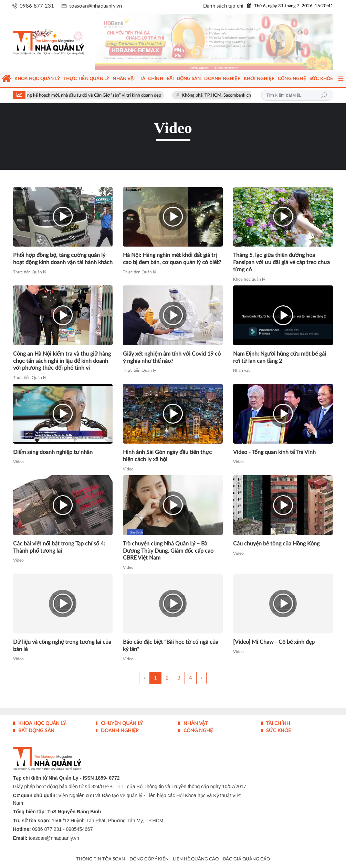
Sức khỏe (278, 731)
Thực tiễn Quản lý (30, 272)
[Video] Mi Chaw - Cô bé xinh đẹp (274, 642)
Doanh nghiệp (119, 731)
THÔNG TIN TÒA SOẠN (101, 859)
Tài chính (277, 724)
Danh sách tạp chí (223, 6)
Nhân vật (241, 370)
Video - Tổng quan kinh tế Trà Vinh (274, 452)
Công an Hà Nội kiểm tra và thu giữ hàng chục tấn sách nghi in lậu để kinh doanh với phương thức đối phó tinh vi (62, 361)
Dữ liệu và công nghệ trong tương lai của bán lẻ (62, 646)
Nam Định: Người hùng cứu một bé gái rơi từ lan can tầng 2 (280, 357)
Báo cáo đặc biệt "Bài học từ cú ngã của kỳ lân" (171, 646)
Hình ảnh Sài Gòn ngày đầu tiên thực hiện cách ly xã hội (167, 456)
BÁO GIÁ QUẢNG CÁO (247, 859)
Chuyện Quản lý (121, 724)
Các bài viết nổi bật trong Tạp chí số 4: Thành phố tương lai (59, 547)
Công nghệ (197, 731)
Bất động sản (36, 731)
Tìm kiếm (324, 95)
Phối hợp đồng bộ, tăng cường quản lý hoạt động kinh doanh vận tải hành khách (63, 259)
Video (18, 462)
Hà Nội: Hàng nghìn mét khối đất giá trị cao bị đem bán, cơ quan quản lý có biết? (172, 259)
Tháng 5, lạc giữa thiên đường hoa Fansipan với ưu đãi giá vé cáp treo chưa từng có (281, 262)
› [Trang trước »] (201, 678)
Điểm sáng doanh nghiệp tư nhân (53, 452)
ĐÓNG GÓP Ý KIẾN (149, 859)
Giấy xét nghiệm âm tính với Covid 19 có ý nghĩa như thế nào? (172, 357)
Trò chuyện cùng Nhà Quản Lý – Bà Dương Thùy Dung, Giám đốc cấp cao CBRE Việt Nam (168, 551)
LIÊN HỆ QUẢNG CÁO (196, 859)
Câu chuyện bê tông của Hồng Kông (276, 544)
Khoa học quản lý (249, 279)
